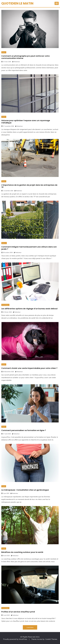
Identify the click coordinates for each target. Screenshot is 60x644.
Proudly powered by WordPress (15, 639)
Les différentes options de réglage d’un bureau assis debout (29, 309)
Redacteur (17, 62)
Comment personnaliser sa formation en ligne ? (24, 430)
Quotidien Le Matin (17, 3)
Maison (4, 243)
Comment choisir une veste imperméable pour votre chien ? (29, 368)
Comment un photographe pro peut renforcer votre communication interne (25, 57)
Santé (4, 486)
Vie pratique (5, 305)
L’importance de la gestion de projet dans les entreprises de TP (29, 186)
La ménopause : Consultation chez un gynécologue (25, 490)
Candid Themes (51, 639)
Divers (4, 52)
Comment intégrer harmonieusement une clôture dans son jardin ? (29, 248)
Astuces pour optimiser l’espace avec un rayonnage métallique (26, 122)
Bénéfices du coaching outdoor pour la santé (22, 552)
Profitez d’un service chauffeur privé (18, 612)
